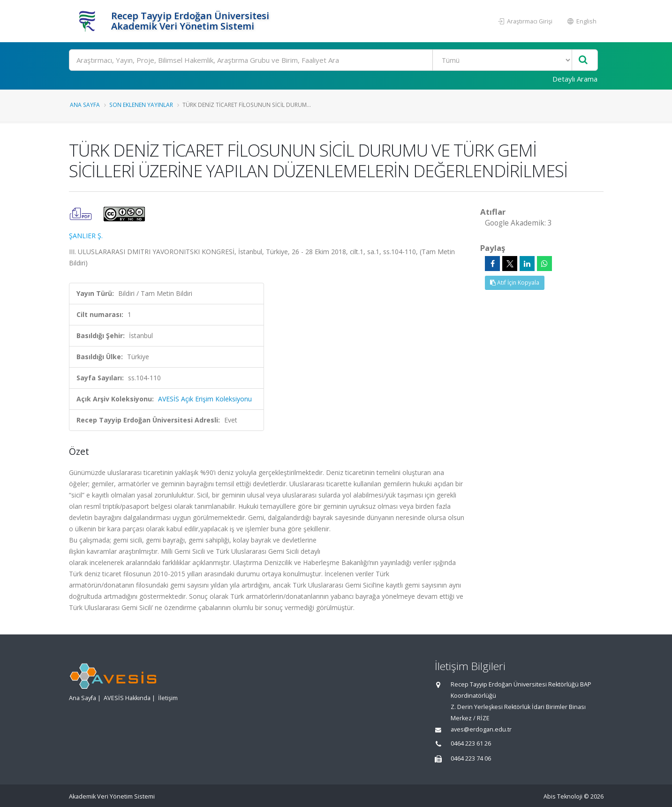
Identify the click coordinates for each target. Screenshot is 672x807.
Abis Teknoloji (563, 796)
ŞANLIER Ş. (86, 236)
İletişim (168, 698)
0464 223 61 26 (471, 743)
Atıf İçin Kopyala (515, 283)
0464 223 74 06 (471, 758)
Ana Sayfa (85, 105)
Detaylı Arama (575, 79)
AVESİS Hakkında (127, 698)
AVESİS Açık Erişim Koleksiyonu (205, 399)
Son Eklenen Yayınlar (141, 105)
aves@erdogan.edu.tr (481, 729)
